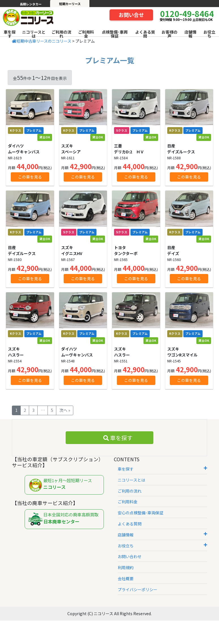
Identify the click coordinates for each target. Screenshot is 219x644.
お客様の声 (169, 34)
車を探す (10, 34)
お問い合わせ (130, 556)
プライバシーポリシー (138, 589)
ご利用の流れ (61, 34)
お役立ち (209, 34)
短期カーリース (70, 4)
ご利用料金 (86, 34)
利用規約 (126, 567)
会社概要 (126, 578)
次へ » (65, 410)
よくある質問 (145, 34)
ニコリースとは (34, 34)
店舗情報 (190, 34)
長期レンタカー (31, 4)
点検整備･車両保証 (115, 34)
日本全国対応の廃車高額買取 (66, 519)
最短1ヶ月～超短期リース (66, 485)
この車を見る (30, 177)
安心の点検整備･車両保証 (140, 513)
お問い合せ (131, 15)
